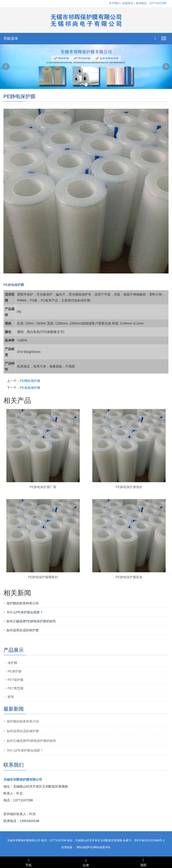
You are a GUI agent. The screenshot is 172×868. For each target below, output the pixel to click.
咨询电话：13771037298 (151, 3)
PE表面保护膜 (30, 388)
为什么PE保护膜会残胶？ (25, 612)
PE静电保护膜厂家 (43, 487)
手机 (29, 862)
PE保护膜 (15, 671)
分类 (86, 862)
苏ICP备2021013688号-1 (150, 840)
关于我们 (114, 3)
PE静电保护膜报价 (129, 487)
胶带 (11, 697)
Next (166, 67)
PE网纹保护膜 (30, 381)
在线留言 (128, 3)
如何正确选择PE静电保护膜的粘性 (31, 621)
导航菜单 (11, 38)
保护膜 (12, 663)
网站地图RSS (85, 847)
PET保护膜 (16, 680)
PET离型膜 (16, 688)
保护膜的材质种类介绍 (23, 603)
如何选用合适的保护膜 (23, 630)
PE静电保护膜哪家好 (43, 577)
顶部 (143, 862)
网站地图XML (102, 847)
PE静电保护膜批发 (129, 577)
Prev (6, 67)
